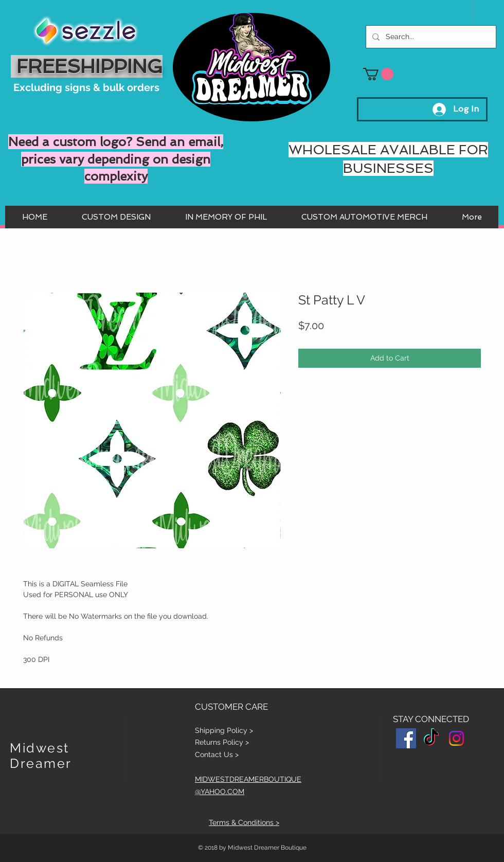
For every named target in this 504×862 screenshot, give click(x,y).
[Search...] (430, 37)
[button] (378, 74)
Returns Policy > (222, 742)
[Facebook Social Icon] (406, 738)
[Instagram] (456, 738)
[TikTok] (431, 738)
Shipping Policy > (224, 730)
